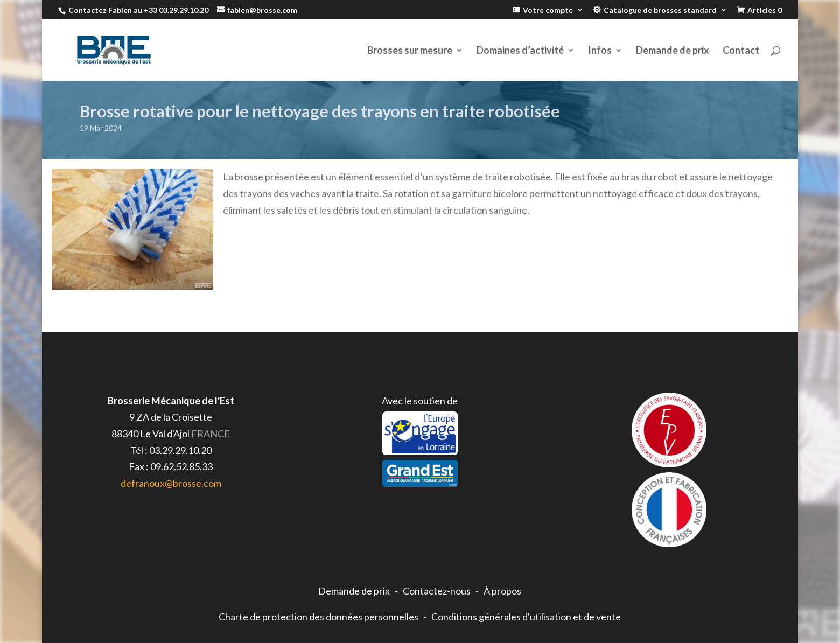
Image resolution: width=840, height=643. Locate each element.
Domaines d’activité (520, 51)
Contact (741, 51)
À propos (502, 591)
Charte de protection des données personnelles (318, 617)
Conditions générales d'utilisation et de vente (526, 617)
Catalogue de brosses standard (660, 10)
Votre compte (548, 10)
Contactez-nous (437, 591)
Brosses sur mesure (410, 51)
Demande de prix (673, 51)
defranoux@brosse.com (171, 483)
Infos (600, 51)
